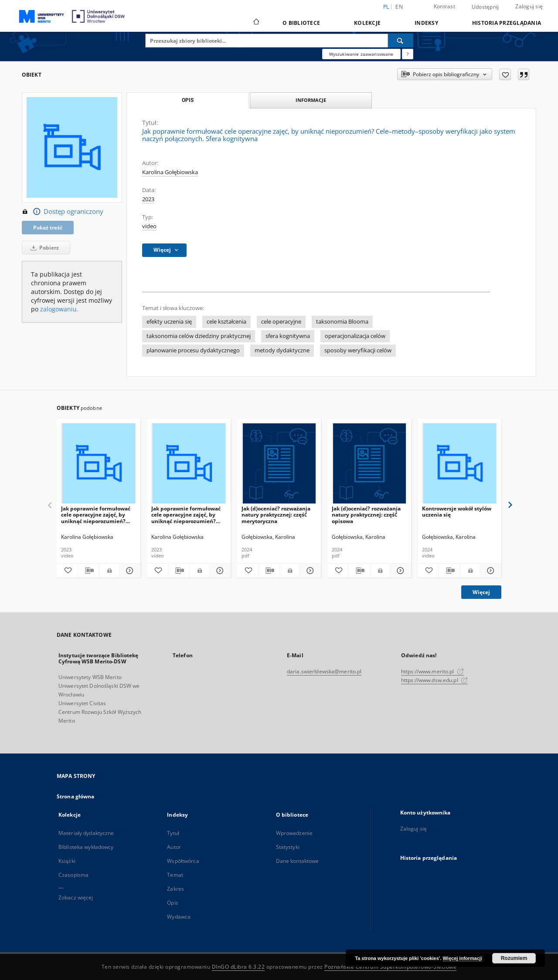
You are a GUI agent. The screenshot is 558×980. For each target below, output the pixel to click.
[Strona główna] (256, 23)
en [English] (399, 7)
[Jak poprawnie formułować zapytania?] (408, 54)
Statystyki (288, 847)
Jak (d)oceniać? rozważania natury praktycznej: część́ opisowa (366, 515)
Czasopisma (73, 875)
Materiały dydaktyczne (86, 833)
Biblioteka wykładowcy (86, 847)
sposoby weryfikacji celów (358, 350)
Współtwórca (183, 861)
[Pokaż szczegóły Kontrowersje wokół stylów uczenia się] (490, 571)
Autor (174, 847)
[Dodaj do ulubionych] (505, 74)
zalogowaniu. (59, 309)
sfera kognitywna (288, 336)
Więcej (481, 592)
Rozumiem (514, 958)
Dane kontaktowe (298, 861)
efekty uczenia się (169, 322)
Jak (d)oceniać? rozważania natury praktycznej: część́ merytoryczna (276, 515)
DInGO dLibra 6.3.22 (238, 967)
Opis (172, 903)
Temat (175, 875)
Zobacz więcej (76, 897)
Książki (67, 861)
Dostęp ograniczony (63, 212)
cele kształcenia (226, 322)
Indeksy (426, 23)
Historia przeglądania (507, 23)
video (149, 226)
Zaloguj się (529, 6)
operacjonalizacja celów (355, 336)
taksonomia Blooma (342, 322)
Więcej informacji (463, 958)
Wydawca (179, 917)
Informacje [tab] (311, 100)
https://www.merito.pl (432, 671)
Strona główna (76, 796)
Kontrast (444, 6)
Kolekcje (367, 23)
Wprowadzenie (294, 833)
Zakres (175, 889)
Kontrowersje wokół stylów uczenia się (457, 512)
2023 (148, 199)
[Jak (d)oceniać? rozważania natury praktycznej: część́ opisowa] (369, 464)
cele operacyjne (281, 322)
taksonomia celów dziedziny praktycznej (199, 336)
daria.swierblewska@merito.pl (324, 671)
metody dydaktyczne (282, 350)
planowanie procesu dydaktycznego (193, 350)
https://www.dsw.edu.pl (434, 680)
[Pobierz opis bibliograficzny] (88, 571)
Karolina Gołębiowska (170, 172)
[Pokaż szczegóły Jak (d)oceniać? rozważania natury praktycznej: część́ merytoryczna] (309, 571)
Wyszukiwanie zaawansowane (361, 54)
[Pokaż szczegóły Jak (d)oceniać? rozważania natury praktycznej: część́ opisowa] (399, 571)
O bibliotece (301, 23)
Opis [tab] (188, 100)
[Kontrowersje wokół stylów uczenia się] (459, 464)
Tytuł (173, 833)
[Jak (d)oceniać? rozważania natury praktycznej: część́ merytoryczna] (279, 464)
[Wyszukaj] (401, 41)
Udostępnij (485, 7)
